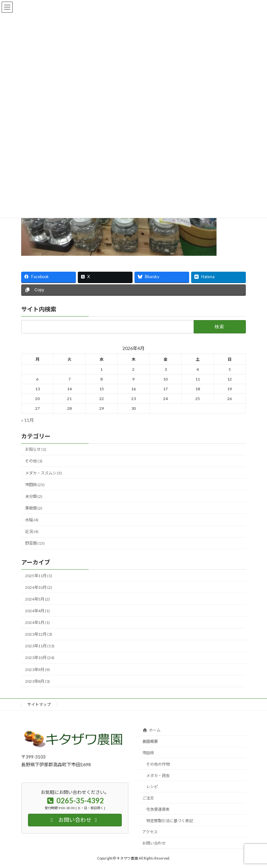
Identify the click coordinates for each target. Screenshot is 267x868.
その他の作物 (158, 764)
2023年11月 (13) (40, 646)
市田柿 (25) (35, 484)
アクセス (150, 832)
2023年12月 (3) (39, 634)
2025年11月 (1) (39, 575)
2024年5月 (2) (37, 599)
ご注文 (148, 798)
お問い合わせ (154, 843)
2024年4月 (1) (37, 611)
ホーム (151, 730)
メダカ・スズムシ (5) (43, 473)
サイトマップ (39, 704)
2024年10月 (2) (39, 587)
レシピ (152, 787)
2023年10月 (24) (40, 658)
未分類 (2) (34, 496)
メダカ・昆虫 (158, 776)
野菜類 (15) (35, 543)
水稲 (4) (32, 520)
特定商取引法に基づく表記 (170, 821)
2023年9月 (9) (37, 669)
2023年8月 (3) (37, 681)
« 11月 (28, 420)
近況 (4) (32, 531)
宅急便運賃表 (158, 809)
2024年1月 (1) (37, 622)
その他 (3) (34, 461)
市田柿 (148, 753)
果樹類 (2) (34, 508)
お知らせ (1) (36, 449)
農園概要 (150, 741)
